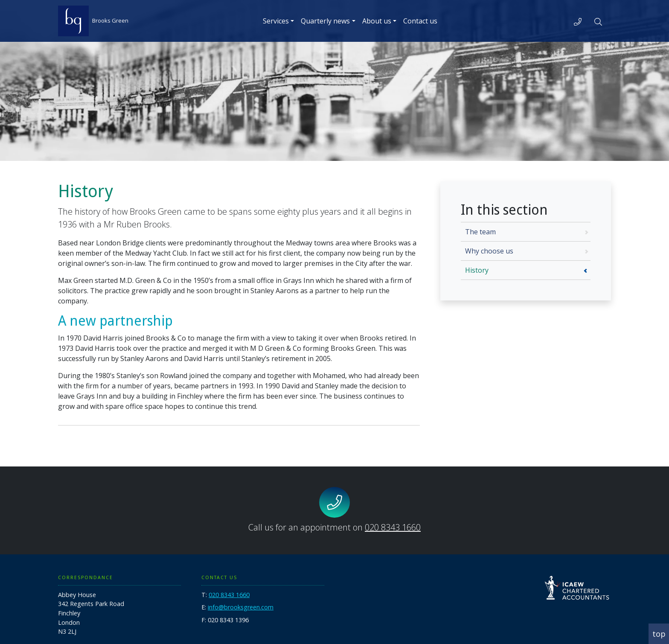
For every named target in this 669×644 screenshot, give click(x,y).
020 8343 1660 (393, 527)
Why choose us (489, 251)
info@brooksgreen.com (241, 607)
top (659, 634)
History (477, 270)
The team (480, 232)
